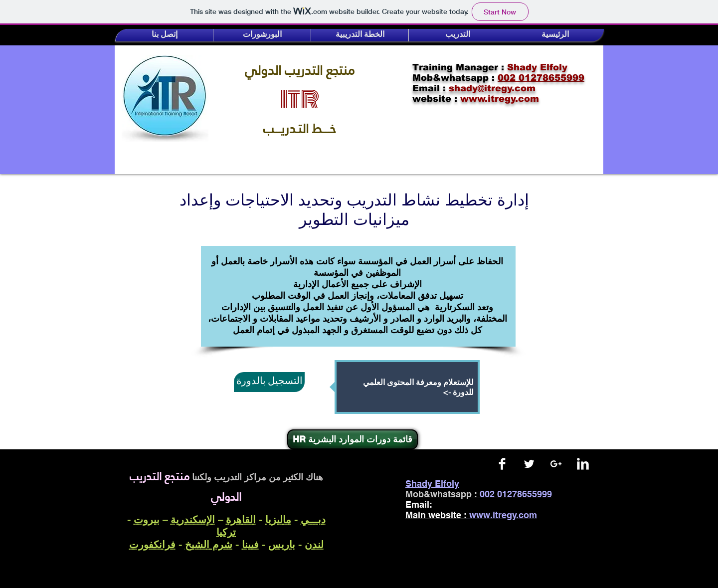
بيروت (147, 519)
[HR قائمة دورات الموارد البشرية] (353, 439)
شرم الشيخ (209, 544)
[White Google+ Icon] (556, 464)
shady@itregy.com (482, 504)
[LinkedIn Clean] (583, 464)
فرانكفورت (152, 544)
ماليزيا (278, 519)
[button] (164, 35)
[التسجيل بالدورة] (269, 382)
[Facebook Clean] (502, 464)
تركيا (226, 532)
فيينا (250, 544)
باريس (282, 544)
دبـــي (313, 519)
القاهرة (241, 519)
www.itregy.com (503, 515)
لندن (314, 544)
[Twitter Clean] (529, 464)
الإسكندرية (193, 519)
